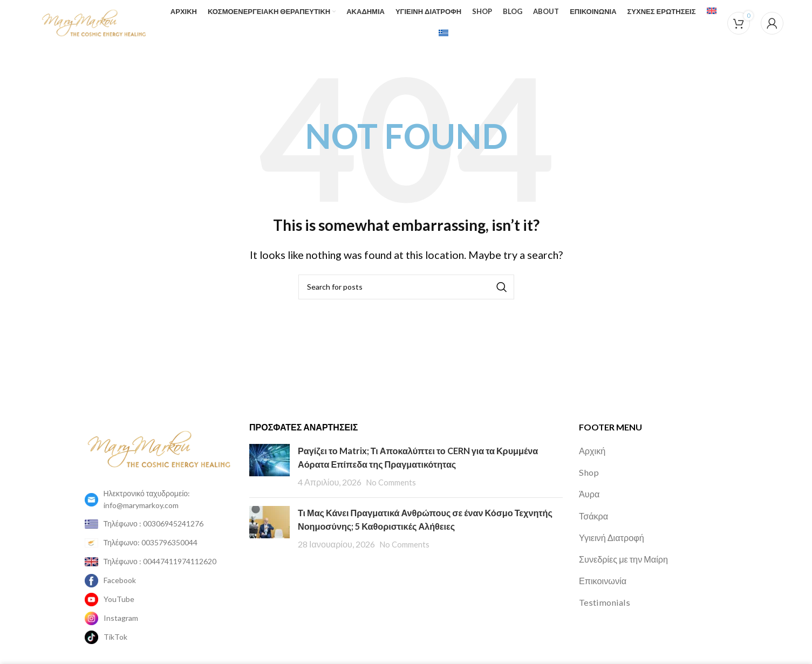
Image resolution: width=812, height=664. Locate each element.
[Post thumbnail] (269, 456)
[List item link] (159, 489)
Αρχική (594, 440)
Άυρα (591, 483)
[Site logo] (76, 16)
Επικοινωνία (605, 570)
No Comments (394, 471)
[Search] (406, 276)
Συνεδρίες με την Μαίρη (628, 548)
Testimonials (605, 591)
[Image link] (159, 437)
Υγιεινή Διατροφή (615, 526)
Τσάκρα (595, 504)
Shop (589, 461)
